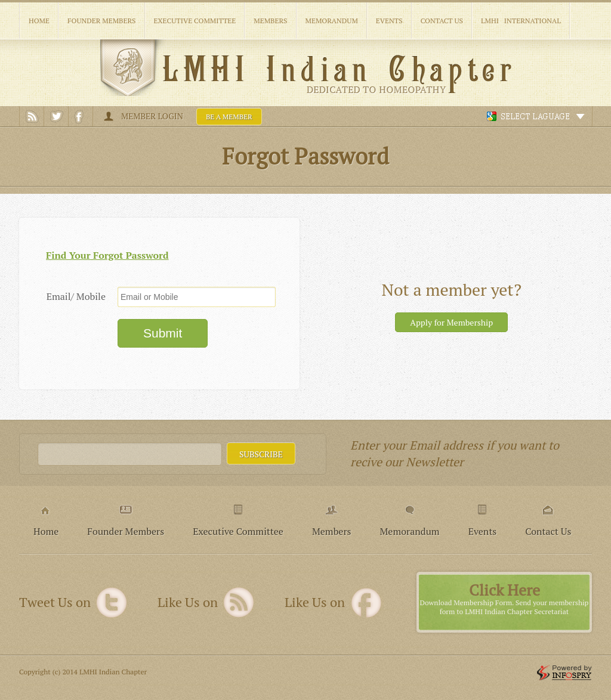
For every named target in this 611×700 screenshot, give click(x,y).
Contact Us (442, 21)
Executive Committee (195, 21)
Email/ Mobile (76, 296)
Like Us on (188, 602)
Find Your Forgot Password (107, 255)
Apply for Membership (451, 322)
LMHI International (521, 21)
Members (270, 21)
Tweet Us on (55, 602)
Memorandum (332, 21)
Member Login (152, 116)
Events (389, 21)
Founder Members (102, 21)
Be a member (229, 117)
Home (39, 21)
